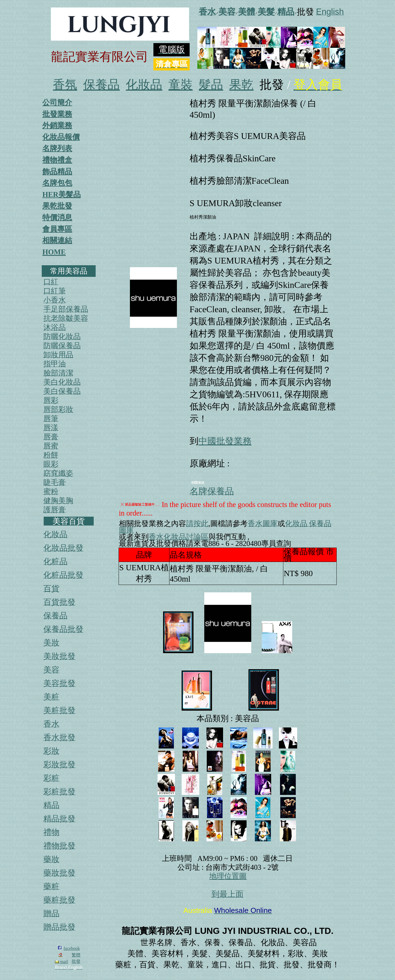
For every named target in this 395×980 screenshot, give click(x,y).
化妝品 (144, 85)
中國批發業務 (225, 441)
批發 (76, 961)
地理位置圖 (228, 876)
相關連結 (57, 240)
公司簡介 (57, 103)
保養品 (101, 85)
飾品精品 (57, 172)
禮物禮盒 (57, 160)
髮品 (211, 85)
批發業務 (57, 114)
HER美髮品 (62, 195)
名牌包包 (57, 183)
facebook (72, 948)
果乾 (241, 85)
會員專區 (57, 229)
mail (61, 962)
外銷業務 (57, 125)
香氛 (65, 85)
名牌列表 (57, 148)
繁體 (76, 955)
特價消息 (57, 217)
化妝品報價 (61, 137)
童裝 (181, 85)
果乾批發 (57, 206)
